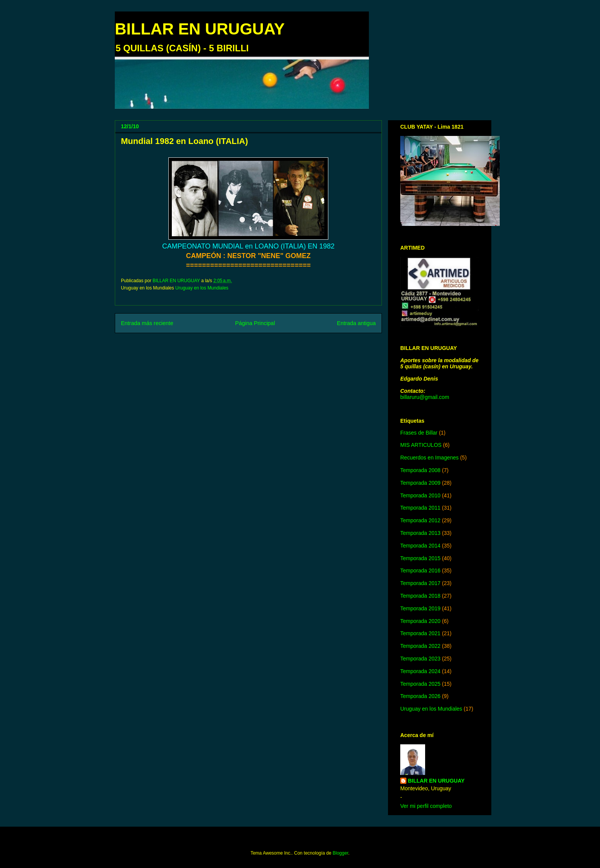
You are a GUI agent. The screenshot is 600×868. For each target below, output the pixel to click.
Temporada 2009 (420, 483)
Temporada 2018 (420, 596)
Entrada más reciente (147, 323)
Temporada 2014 (420, 546)
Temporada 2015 (420, 558)
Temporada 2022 (420, 646)
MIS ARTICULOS (421, 445)
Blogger (340, 853)
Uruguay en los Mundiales (202, 288)
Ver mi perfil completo (426, 806)
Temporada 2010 (420, 495)
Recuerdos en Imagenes (430, 458)
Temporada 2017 (420, 583)
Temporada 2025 (420, 684)
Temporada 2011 (420, 508)
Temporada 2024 (420, 671)
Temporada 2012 (420, 520)
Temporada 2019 (420, 608)
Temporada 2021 (420, 633)
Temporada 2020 (420, 621)
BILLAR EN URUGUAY (200, 29)
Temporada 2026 (420, 696)
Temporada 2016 (420, 570)
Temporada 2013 (420, 533)
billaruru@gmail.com (425, 397)
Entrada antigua (356, 323)
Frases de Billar (419, 433)
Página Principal (255, 323)
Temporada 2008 (420, 470)
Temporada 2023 (420, 659)
